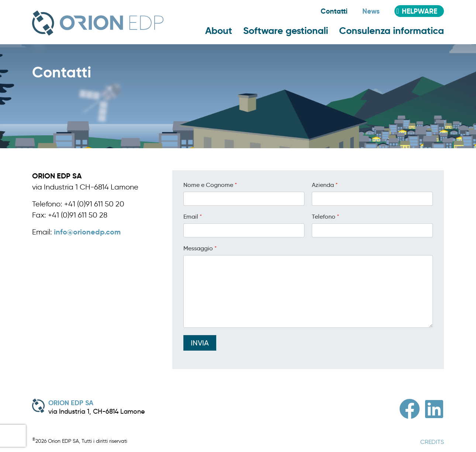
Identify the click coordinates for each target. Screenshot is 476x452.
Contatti (334, 11)
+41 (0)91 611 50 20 (94, 204)
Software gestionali (286, 31)
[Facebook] (410, 409)
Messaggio (200, 248)
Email (193, 217)
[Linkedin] (434, 409)
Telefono (325, 217)
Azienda (325, 185)
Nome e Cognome (210, 185)
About (219, 31)
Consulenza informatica (392, 31)
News (371, 11)
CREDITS (432, 442)
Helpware (420, 11)
